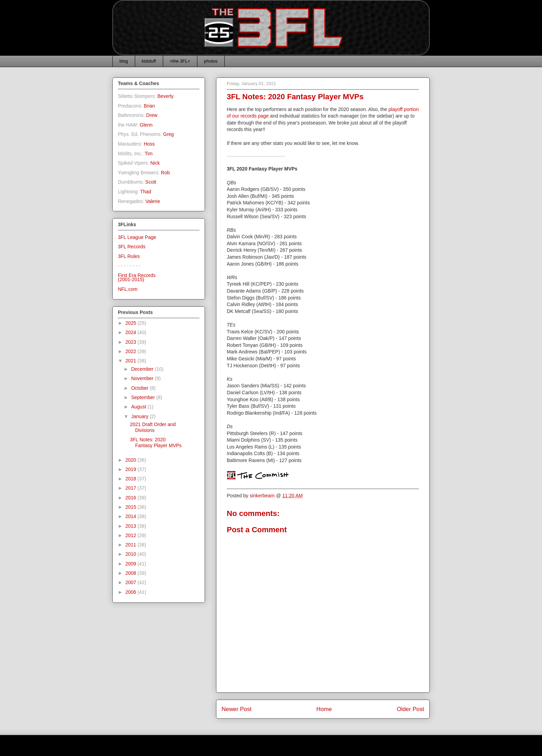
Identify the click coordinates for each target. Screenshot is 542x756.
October (140, 388)
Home (324, 709)
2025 (132, 323)
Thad (146, 192)
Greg (169, 134)
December (143, 369)
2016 (132, 498)
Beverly (165, 96)
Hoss (149, 144)
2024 (132, 332)
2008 (132, 573)
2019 (132, 469)
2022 (132, 351)
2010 (132, 554)
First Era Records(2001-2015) (137, 278)
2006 (132, 592)
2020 (132, 460)
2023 (132, 342)
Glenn (146, 125)
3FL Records (132, 247)
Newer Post (237, 709)
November (143, 378)
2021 (132, 361)
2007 (132, 582)
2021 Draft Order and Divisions (153, 427)
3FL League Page (137, 237)
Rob (166, 173)
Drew (152, 115)
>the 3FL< (180, 61)
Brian (149, 106)
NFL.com (128, 289)
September (143, 397)
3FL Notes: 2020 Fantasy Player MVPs (156, 442)
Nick (155, 163)
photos (211, 61)
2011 (132, 545)
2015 (132, 507)
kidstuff (149, 61)
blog (124, 61)
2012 (132, 535)
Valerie (153, 201)
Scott (151, 182)
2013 (132, 526)
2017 (132, 488)
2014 (132, 516)
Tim (149, 154)
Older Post (410, 709)
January (140, 416)
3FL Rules (129, 256)
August (139, 407)
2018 (132, 479)
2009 (132, 564)
